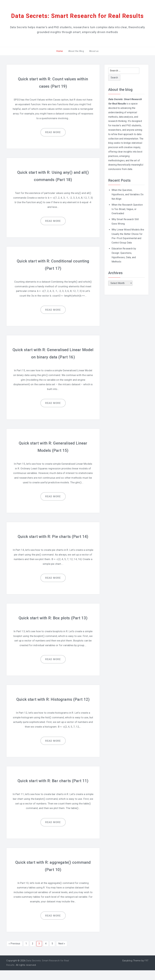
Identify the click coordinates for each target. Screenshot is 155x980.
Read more (53, 142)
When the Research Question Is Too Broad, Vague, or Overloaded (127, 219)
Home (61, 61)
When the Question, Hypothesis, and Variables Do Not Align (128, 204)
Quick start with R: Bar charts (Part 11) (53, 790)
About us (93, 61)
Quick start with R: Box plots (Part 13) (53, 628)
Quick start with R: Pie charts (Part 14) (53, 546)
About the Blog (76, 61)
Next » (62, 953)
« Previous (14, 953)
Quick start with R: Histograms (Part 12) (53, 709)
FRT (147, 970)
